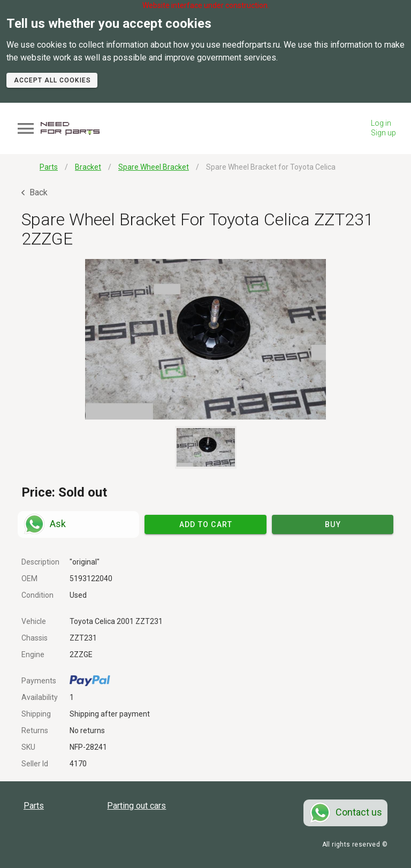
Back (35, 192)
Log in (381, 123)
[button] (205, 339)
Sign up (383, 133)
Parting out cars (136, 806)
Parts (34, 806)
